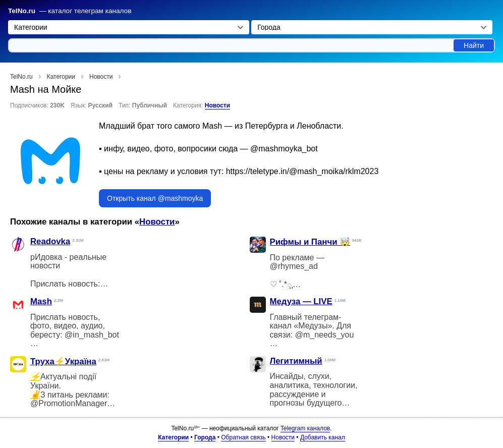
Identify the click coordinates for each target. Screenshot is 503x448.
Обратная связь (243, 437)
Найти (474, 45)
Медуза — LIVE (301, 301)
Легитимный (296, 361)
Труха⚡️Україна (63, 361)
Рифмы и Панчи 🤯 (310, 242)
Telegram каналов (305, 428)
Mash (41, 301)
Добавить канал (323, 437)
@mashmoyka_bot (284, 149)
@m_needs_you (325, 335)
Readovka (50, 241)
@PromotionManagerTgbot (79, 403)
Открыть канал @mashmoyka (155, 198)
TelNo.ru (22, 11)
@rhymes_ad (294, 266)
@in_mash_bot (92, 335)
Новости (217, 105)
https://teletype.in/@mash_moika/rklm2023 (302, 171)
